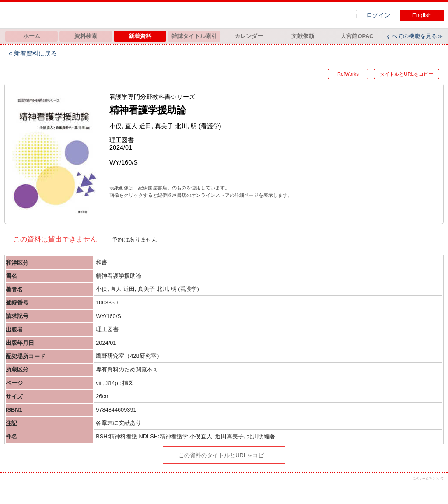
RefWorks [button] (346, 74)
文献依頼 (303, 36)
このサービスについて (428, 478)
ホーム (32, 36)
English (422, 15)
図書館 (96, 15)
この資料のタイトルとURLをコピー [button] (224, 455)
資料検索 (86, 36)
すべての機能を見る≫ (414, 36)
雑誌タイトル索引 (194, 36)
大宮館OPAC (357, 36)
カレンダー (249, 36)
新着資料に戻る (35, 53)
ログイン (378, 15)
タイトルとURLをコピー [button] (406, 74)
